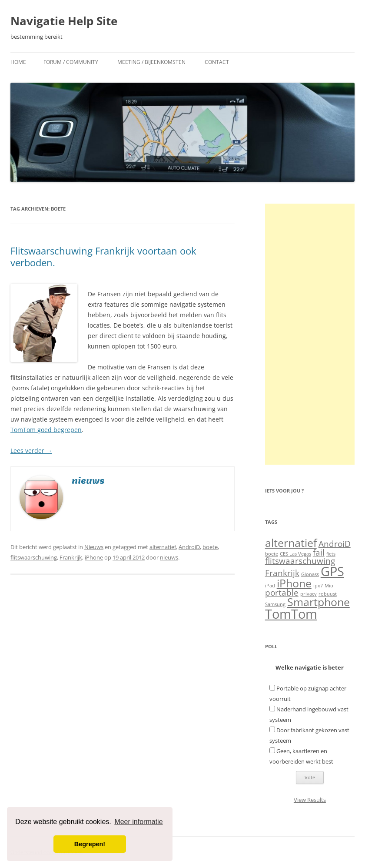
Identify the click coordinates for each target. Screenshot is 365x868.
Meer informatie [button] (138, 822)
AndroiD (189, 547)
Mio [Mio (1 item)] (329, 586)
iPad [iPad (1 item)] (270, 586)
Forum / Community (71, 62)
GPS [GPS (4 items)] (332, 571)
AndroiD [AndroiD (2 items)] (335, 544)
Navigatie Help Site (64, 21)
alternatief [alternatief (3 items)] (291, 543)
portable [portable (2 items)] (282, 593)
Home (18, 62)
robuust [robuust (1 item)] (328, 594)
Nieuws (94, 547)
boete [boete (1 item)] (272, 554)
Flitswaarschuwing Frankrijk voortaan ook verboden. (103, 256)
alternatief (163, 547)
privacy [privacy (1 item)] (309, 594)
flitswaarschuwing (34, 557)
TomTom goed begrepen (46, 430)
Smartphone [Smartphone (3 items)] (319, 602)
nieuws (169, 557)
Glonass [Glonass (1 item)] (310, 574)
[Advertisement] (310, 334)
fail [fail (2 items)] (319, 553)
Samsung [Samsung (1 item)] (275, 604)
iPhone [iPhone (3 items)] (294, 583)
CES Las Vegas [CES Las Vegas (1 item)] (295, 554)
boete (210, 547)
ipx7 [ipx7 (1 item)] (318, 586)
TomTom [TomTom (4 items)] (291, 614)
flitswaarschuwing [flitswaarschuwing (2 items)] (300, 561)
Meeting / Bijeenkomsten (151, 62)
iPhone (94, 557)
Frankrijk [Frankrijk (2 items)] (282, 573)
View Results (310, 800)
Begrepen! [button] (90, 844)
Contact (217, 62)
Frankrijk (71, 557)
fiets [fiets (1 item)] (331, 554)
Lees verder (31, 451)
